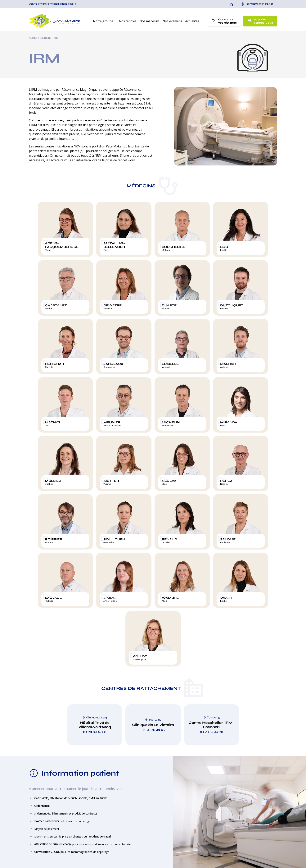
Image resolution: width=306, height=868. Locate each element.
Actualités (192, 21)
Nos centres (128, 21)
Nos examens (172, 21)
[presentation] (257, 4)
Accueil (33, 38)
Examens (45, 38)
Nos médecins (149, 21)
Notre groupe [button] (103, 21)
